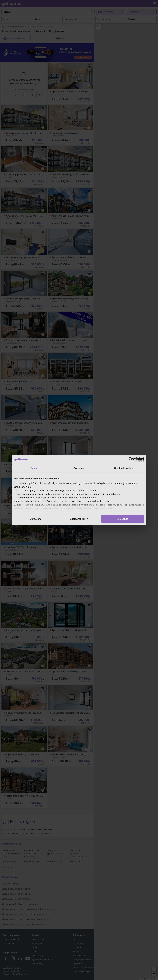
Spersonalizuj (79, 519)
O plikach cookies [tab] (124, 468)
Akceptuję (123, 519)
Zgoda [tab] (34, 468)
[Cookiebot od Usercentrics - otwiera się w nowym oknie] (131, 459)
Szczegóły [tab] (79, 468)
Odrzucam (35, 519)
